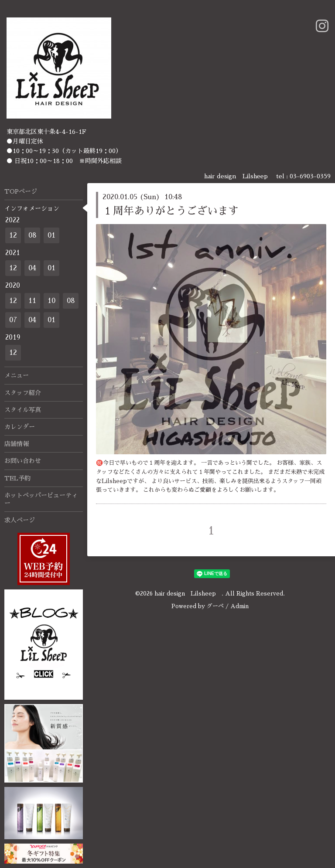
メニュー (17, 375)
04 (32, 268)
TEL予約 (17, 478)
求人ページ (20, 520)
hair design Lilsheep (188, 594)
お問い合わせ (23, 461)
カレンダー (20, 427)
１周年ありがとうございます (171, 211)
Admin (239, 606)
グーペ (215, 606)
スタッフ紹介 (23, 393)
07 (13, 320)
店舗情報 (17, 444)
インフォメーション (32, 208)
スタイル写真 (23, 410)
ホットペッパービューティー (41, 499)
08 (32, 235)
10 (51, 301)
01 (51, 235)
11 (32, 301)
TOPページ (21, 191)
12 (13, 235)
